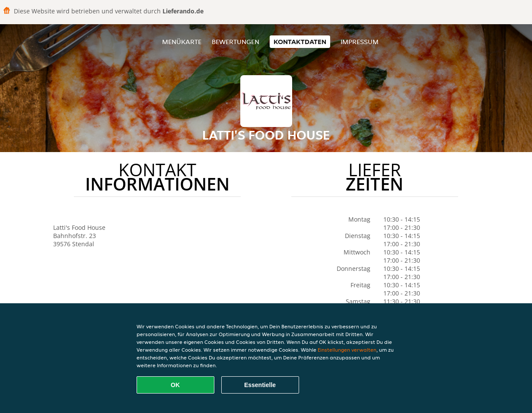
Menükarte (182, 42)
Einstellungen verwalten (347, 350)
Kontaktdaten (300, 42)
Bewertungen (236, 42)
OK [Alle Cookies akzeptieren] (175, 385)
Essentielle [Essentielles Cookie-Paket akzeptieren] (260, 385)
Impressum (360, 42)
